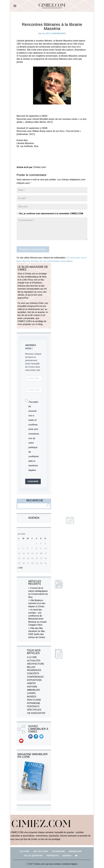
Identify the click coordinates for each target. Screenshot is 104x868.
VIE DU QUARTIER (33, 856)
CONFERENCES (58, 33)
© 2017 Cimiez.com (35, 864)
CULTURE (25, 851)
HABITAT (31, 683)
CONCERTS (33, 673)
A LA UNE (32, 657)
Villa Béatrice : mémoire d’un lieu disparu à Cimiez (37, 603)
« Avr (20, 568)
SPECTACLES (34, 710)
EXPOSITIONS (34, 680)
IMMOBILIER (33, 690)
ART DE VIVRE (41, 851)
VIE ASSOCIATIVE (36, 713)
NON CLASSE (34, 700)
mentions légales (70, 864)
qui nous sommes (54, 864)
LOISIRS (31, 693)
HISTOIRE (32, 687)
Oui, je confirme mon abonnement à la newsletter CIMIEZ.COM (50, 214)
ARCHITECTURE (36, 664)
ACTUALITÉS (34, 661)
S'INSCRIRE (33, 481)
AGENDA (67, 856)
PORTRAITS (33, 706)
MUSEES (32, 697)
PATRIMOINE (34, 703)
